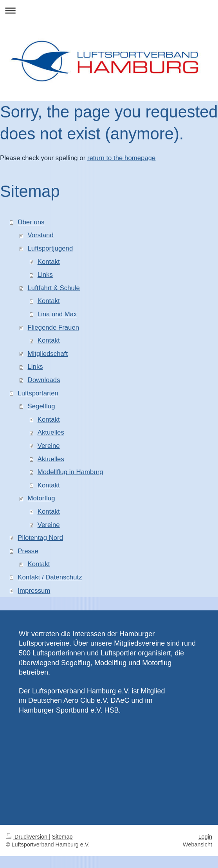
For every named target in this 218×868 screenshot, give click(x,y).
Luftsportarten (38, 393)
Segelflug (41, 406)
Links (45, 275)
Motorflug (41, 498)
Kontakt (49, 262)
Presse (28, 551)
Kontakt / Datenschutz (50, 577)
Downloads (44, 380)
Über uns (31, 222)
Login (205, 837)
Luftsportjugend (50, 248)
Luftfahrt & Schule (54, 288)
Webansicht (197, 845)
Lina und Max (57, 314)
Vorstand (41, 235)
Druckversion (27, 837)
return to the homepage (121, 158)
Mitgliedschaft (48, 354)
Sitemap (62, 837)
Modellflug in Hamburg (70, 472)
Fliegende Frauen (54, 328)
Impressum (34, 591)
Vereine (49, 446)
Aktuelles (51, 432)
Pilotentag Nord (40, 538)
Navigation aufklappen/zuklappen (109, 10)
